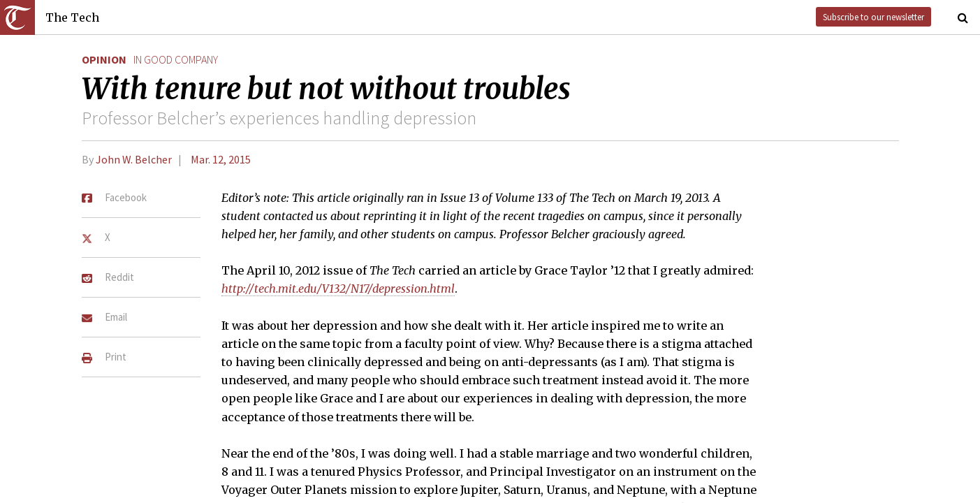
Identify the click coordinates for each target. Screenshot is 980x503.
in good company (176, 59)
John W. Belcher (134, 159)
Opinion (104, 59)
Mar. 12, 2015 (221, 159)
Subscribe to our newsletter (873, 17)
